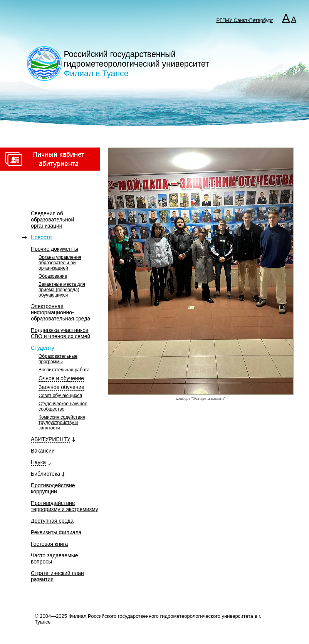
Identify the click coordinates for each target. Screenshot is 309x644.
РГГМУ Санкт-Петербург (244, 20)
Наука (38, 462)
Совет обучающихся (60, 396)
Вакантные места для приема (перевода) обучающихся (62, 290)
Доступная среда (52, 521)
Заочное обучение (61, 387)
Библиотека (45, 474)
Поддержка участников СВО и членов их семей (60, 333)
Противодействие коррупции (53, 488)
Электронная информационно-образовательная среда (60, 312)
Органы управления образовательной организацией (60, 263)
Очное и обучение (61, 378)
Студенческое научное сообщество (63, 406)
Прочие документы (55, 249)
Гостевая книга (49, 544)
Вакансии (43, 451)
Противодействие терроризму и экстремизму (65, 506)
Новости (41, 237)
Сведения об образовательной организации (52, 220)
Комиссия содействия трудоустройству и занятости (62, 423)
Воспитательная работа (64, 370)
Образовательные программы (58, 359)
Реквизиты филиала (56, 532)
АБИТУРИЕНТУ (50, 439)
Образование (53, 276)
